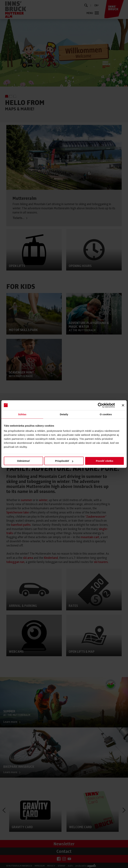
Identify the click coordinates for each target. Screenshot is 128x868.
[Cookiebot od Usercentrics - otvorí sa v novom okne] (100, 405)
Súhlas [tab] (22, 414)
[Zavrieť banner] (123, 405)
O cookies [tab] (106, 414)
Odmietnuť (23, 461)
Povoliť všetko (104, 461)
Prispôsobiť (64, 461)
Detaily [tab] (64, 414)
